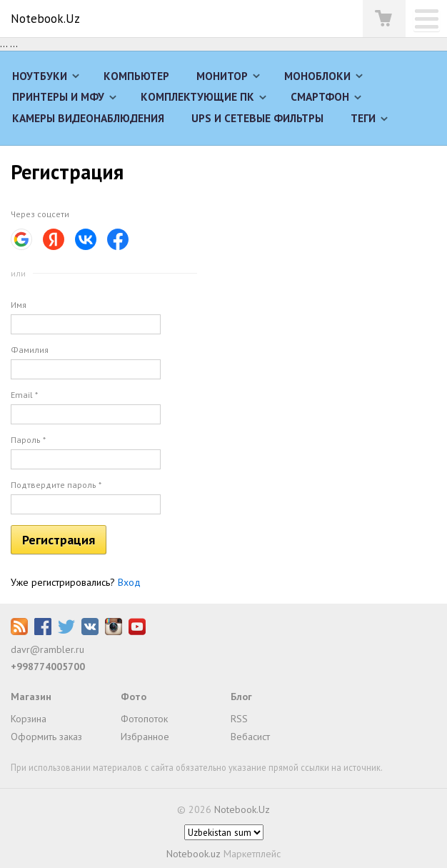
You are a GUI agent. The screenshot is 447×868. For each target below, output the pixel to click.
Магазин (31, 697)
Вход (129, 582)
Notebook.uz (194, 854)
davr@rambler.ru (47, 649)
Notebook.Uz (45, 19)
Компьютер (136, 76)
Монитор (222, 76)
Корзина (29, 719)
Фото (134, 697)
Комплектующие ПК (197, 96)
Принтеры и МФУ (58, 96)
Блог (241, 697)
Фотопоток (144, 719)
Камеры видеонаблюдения (88, 118)
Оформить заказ (46, 737)
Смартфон (320, 96)
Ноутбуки (40, 76)
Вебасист (250, 737)
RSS (239, 719)
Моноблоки (317, 76)
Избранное (145, 737)
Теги (363, 118)
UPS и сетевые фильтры (257, 118)
